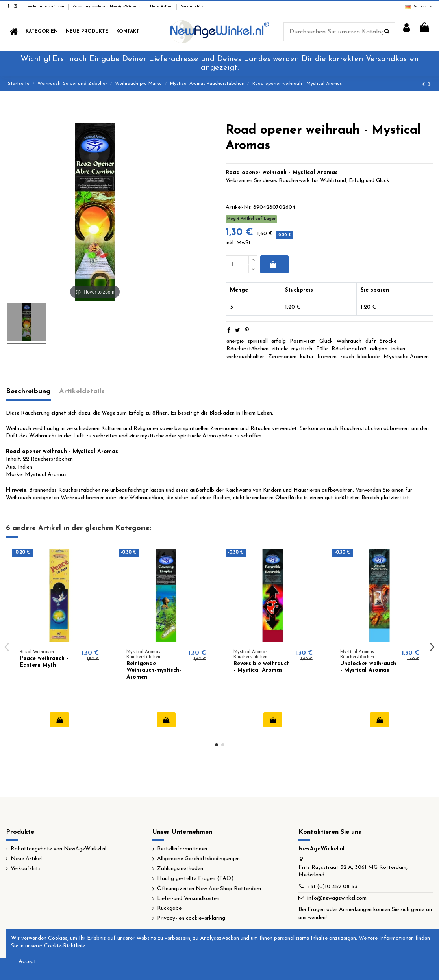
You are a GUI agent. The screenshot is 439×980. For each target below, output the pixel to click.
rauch (347, 357)
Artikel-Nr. (239, 207)
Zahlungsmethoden (180, 869)
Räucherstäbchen (247, 349)
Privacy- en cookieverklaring (191, 918)
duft (371, 341)
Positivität (303, 341)
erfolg (279, 341)
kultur (307, 357)
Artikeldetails (82, 391)
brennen (327, 357)
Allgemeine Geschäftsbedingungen (198, 859)
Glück (326, 341)
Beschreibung (28, 391)
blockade (369, 357)
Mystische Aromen (406, 357)
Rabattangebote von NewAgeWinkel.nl (108, 7)
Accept (27, 962)
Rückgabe (169, 908)
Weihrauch (349, 341)
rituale (280, 349)
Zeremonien (282, 357)
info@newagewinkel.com (337, 898)
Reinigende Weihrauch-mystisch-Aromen (154, 670)
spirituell (258, 341)
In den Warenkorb (273, 264)
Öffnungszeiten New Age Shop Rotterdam (209, 889)
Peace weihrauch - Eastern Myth (44, 662)
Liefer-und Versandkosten (188, 899)
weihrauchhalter (245, 357)
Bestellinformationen (46, 7)
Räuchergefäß (349, 349)
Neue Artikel (162, 7)
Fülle (322, 349)
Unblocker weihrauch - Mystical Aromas (368, 667)
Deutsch (419, 7)
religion (379, 349)
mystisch (302, 349)
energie (235, 341)
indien (398, 349)
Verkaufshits (192, 7)
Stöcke (388, 341)
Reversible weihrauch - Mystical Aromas (262, 667)
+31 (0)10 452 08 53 (332, 887)
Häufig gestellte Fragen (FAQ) (195, 879)
